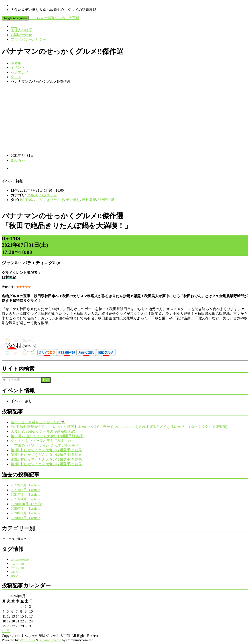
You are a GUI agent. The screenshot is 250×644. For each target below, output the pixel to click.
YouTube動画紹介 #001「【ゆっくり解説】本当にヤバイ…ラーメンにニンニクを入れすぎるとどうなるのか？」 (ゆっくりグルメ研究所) (119, 427)
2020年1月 (25, 518)
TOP (14, 26)
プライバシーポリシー (28, 39)
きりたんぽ (55, 200)
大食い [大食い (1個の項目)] (16, 576)
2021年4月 (25, 499)
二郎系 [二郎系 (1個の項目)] (16, 572)
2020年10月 (26, 504)
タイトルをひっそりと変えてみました (41, 441)
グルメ (16, 77)
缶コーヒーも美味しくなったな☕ (38, 422)
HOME (16, 63)
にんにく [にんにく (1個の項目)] (17, 564)
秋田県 (103, 200)
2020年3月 (25, 513)
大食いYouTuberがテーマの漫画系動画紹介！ (46, 431)
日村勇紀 (89, 200)
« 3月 (6, 631)
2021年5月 (25, 495)
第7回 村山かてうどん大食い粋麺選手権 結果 (46, 464)
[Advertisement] (125, 119)
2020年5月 (25, 509)
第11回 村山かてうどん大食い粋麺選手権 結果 (47, 436)
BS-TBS (26, 200)
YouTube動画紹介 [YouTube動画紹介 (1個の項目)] (22, 560)
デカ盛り (73, 200)
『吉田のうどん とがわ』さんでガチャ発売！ (47, 445)
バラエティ (20, 72)
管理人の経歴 (21, 30)
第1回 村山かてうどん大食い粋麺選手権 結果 (46, 450)
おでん (39, 200)
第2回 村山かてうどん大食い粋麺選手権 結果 (46, 455)
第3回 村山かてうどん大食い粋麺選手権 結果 (46, 459)
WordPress (27, 640)
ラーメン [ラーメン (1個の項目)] (17, 568)
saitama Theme (50, 640)
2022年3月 (25, 485)
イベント (18, 67)
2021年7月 (25, 490)
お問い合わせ (21, 35)
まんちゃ (18, 160)
